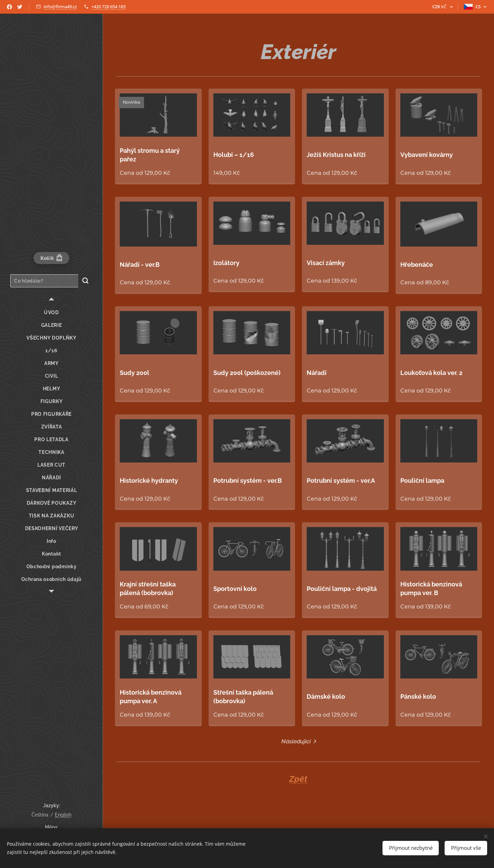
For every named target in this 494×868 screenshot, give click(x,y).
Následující (296, 741)
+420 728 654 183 (108, 7)
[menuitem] (51, 313)
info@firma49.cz (60, 7)
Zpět (298, 779)
